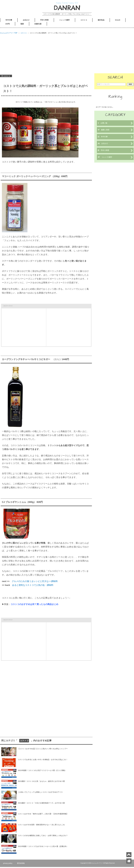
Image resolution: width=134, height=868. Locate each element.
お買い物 (115, 124)
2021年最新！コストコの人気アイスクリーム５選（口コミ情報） (42, 771)
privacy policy (8, 864)
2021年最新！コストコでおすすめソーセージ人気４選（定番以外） (43, 847)
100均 (7, 25)
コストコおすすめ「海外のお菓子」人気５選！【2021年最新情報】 (43, 815)
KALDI (118, 21)
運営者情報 (22, 864)
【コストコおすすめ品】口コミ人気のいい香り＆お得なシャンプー (43, 750)
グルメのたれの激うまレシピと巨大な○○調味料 (35, 582)
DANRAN (67, 8)
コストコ (84, 21)
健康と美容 (115, 131)
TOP (9, 34)
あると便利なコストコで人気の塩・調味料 (33, 586)
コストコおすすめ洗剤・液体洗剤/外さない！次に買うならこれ (41, 826)
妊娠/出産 (38, 25)
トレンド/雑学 (64, 21)
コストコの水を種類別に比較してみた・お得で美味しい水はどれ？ (43, 837)
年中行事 (9, 21)
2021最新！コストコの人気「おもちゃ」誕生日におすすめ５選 (41, 782)
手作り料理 (44, 21)
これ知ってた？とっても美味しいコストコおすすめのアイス (40, 793)
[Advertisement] (67, 55)
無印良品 (101, 21)
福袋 (22, 25)
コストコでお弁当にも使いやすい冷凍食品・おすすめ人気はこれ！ (43, 761)
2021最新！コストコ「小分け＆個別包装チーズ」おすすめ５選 (41, 804)
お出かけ (26, 21)
